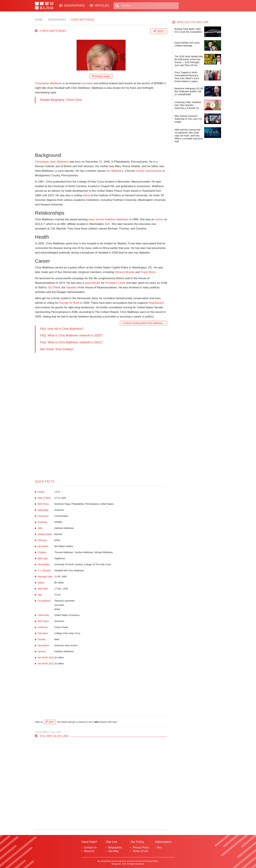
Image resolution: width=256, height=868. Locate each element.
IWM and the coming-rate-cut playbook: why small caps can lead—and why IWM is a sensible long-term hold (189, 136)
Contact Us (90, 847)
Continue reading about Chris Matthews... (144, 323)
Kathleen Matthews (117, 219)
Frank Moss (148, 272)
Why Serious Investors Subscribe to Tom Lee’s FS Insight (188, 119)
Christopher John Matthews (52, 162)
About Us (89, 851)
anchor (159, 219)
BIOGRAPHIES (72, 6)
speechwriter (92, 283)
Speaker (71, 287)
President (111, 283)
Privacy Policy (141, 847)
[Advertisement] (101, 126)
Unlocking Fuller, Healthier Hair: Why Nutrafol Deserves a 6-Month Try (188, 105)
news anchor (96, 219)
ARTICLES (99, 6)
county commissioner (149, 171)
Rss (160, 847)
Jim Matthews (115, 171)
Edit (161, 31)
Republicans (156, 303)
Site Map (113, 851)
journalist (87, 83)
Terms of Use (140, 851)
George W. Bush (69, 303)
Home (39, 20)
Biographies (57, 20)
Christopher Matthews (48, 83)
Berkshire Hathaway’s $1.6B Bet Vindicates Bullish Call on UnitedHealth (189, 91)
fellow (86, 195)
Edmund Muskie (125, 272)
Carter (122, 283)
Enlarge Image (101, 76)
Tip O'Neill (54, 287)
